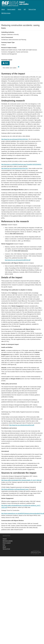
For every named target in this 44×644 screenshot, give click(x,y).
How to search (11, 9)
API (25, 9)
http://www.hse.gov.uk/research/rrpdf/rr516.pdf (18, 260)
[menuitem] (3, 9)
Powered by (36, 551)
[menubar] (22, 11)
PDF (5, 63)
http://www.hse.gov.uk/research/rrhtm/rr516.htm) (15, 168)
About (3, 9)
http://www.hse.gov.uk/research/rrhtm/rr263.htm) (15, 139)
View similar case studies (9, 68)
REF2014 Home (6, 13)
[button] (19, 67)
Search (5, 539)
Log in (41, 18)
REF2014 (15, 4)
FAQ (4, 545)
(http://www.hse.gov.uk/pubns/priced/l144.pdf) (22, 425)
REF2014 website (8, 541)
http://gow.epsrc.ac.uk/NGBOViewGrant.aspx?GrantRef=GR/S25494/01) (21, 164)
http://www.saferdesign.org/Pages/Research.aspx (15, 489)
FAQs (20, 9)
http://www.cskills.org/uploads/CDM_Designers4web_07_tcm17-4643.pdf (21, 480)
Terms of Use (32, 9)
